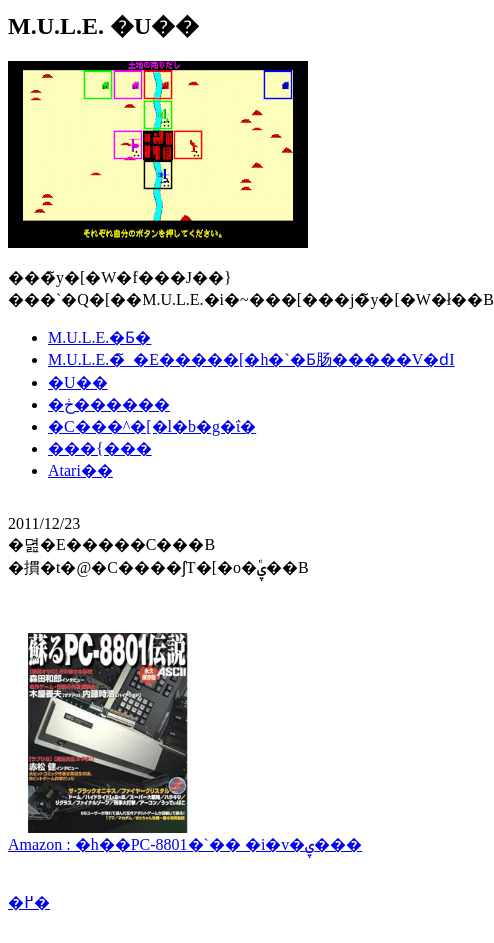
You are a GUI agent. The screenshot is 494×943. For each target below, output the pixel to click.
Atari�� (80, 470)
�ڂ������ (109, 404)
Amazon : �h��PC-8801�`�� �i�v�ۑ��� (185, 836)
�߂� (29, 902)
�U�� (78, 382)
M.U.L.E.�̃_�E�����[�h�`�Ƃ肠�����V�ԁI (251, 359)
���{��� (100, 448)
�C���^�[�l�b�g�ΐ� (152, 426)
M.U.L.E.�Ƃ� (99, 337)
